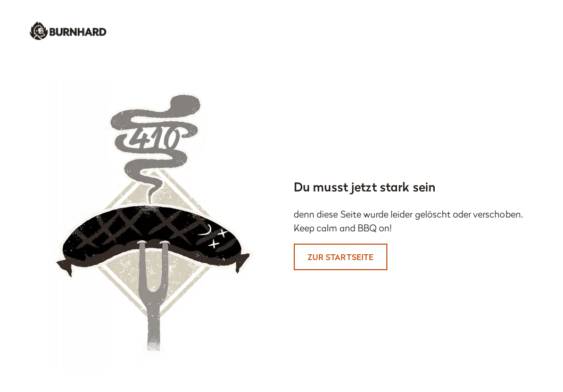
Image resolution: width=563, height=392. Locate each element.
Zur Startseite (341, 257)
